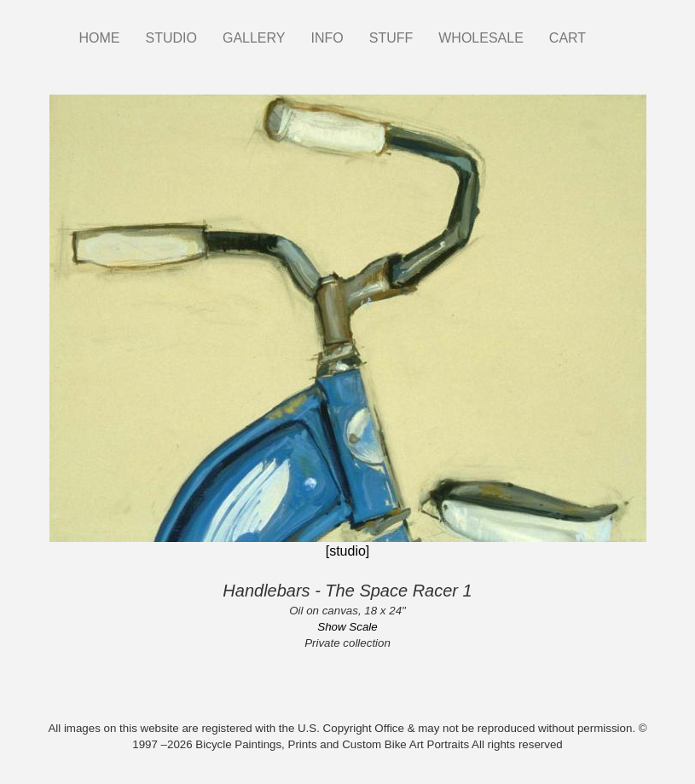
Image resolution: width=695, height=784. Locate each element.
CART (568, 38)
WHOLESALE (481, 38)
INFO (327, 38)
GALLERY (254, 38)
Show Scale (347, 627)
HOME (100, 38)
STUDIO (171, 38)
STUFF (391, 38)
